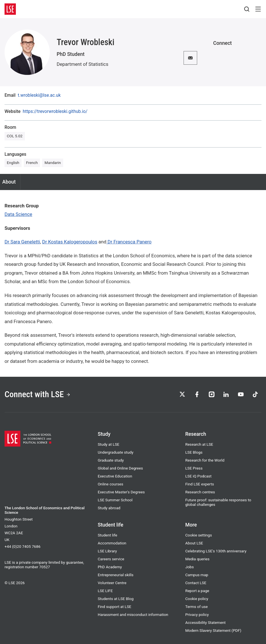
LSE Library (107, 551)
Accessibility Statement (205, 622)
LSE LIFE (105, 591)
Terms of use (196, 607)
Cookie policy (197, 599)
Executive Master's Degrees (121, 492)
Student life (108, 535)
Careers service (111, 559)
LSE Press (194, 468)
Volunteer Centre (112, 583)
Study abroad (109, 508)
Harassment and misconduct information (133, 614)
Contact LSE (196, 583)
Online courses (110, 484)
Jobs (190, 567)
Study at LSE (108, 444)
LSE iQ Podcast (198, 476)
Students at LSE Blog (116, 599)
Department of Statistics (82, 64)
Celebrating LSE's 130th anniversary (216, 551)
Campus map (197, 575)
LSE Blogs (194, 452)
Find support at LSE (114, 607)
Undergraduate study (116, 452)
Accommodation (112, 543)
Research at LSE (199, 444)
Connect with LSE (38, 394)
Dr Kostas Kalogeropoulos (70, 242)
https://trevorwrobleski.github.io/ (55, 111)
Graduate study (111, 460)
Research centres (200, 492)
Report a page (197, 591)
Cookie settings (199, 535)
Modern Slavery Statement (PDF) (213, 630)
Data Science (18, 214)
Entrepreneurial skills (116, 575)
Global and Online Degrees (120, 468)
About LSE (194, 543)
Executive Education (115, 476)
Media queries (197, 559)
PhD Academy (110, 567)
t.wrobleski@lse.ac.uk (39, 95)
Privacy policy (197, 614)
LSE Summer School (115, 500)
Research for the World (205, 460)
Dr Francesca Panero (129, 242)
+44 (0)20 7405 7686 (23, 546)
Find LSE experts (200, 484)
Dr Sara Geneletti (22, 242)
